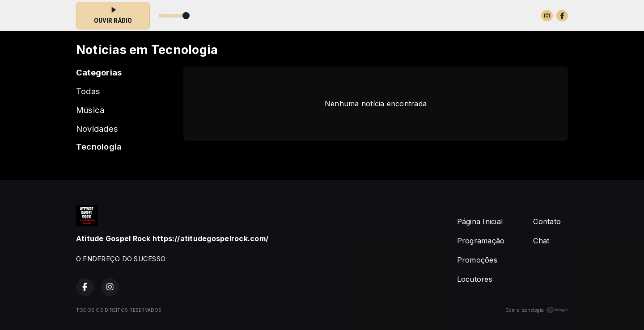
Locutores (475, 279)
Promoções (477, 260)
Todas (88, 91)
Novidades (97, 129)
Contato (547, 221)
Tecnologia (99, 146)
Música (90, 110)
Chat (541, 241)
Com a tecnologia (537, 310)
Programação (481, 241)
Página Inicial (480, 221)
